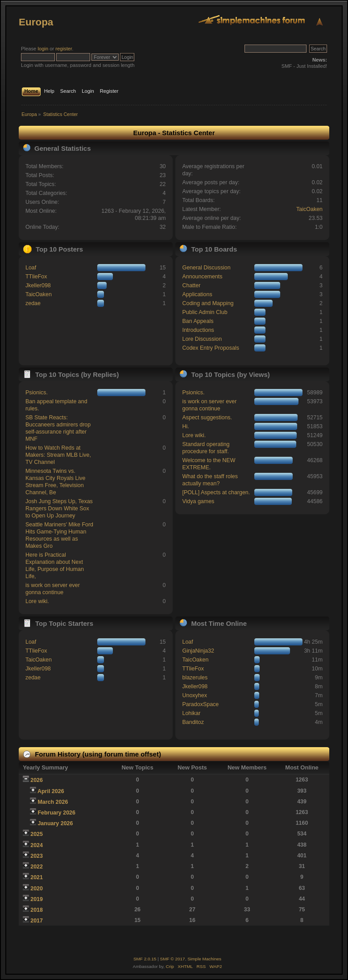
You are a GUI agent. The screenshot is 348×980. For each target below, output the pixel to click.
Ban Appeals (198, 321)
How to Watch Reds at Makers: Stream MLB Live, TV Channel (58, 455)
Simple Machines (204, 959)
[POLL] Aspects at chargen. (216, 492)
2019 (37, 899)
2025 (37, 834)
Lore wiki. (37, 601)
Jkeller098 (38, 285)
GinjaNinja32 (198, 651)
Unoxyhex (194, 695)
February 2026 (56, 813)
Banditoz (193, 722)
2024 (37, 845)
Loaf (31, 268)
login (43, 49)
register (64, 49)
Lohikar (191, 713)
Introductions (198, 330)
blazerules (195, 678)
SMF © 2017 (173, 959)
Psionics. (37, 393)
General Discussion (206, 268)
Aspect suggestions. (207, 418)
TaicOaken (309, 209)
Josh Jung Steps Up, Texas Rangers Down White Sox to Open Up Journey (59, 509)
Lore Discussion (202, 339)
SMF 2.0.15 (145, 959)
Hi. (185, 426)
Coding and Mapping (208, 303)
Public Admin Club (205, 312)
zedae (33, 303)
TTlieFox (36, 277)
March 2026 (53, 802)
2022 (37, 867)
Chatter (191, 285)
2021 (37, 877)
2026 (37, 780)
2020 (37, 889)
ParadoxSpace (200, 704)
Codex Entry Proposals (211, 348)
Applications (197, 294)
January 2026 (55, 823)
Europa (36, 22)
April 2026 (51, 791)
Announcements (202, 277)
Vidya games (198, 501)
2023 (37, 856)
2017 (37, 921)
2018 (37, 910)
